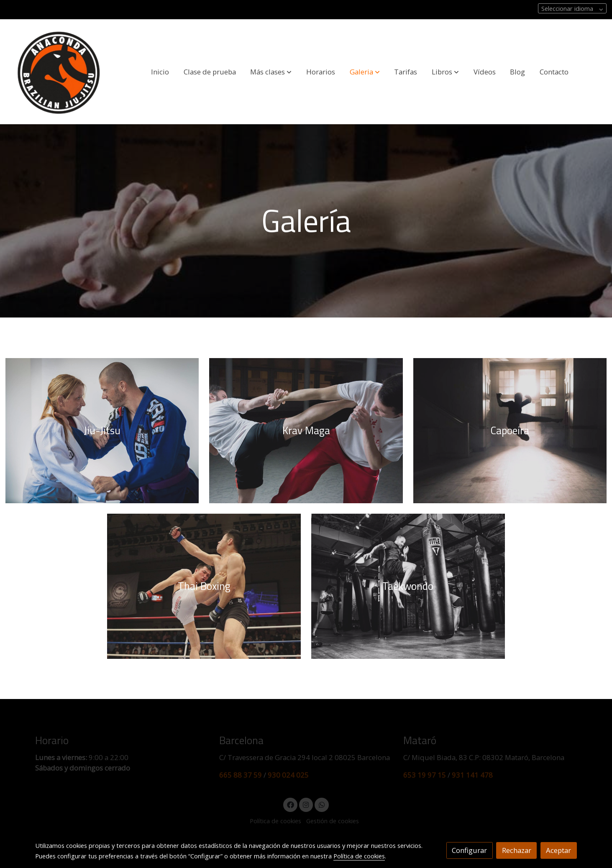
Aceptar (558, 850)
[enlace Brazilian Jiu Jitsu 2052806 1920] (102, 430)
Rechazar (517, 850)
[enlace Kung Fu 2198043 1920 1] (306, 430)
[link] (59, 72)
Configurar (469, 850)
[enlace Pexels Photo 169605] (510, 430)
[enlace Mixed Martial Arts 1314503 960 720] (204, 585)
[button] (271, 72)
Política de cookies (359, 856)
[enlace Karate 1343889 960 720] (408, 585)
